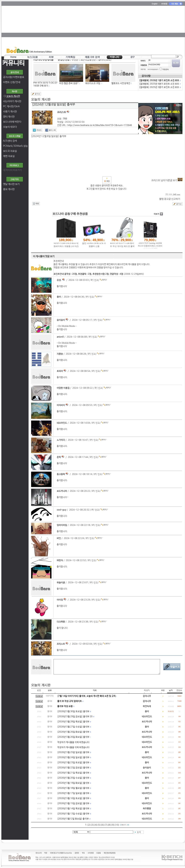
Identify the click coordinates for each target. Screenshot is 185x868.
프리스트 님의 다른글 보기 (167, 180)
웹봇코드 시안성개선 (121, 83)
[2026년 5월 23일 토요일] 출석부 (73, 763)
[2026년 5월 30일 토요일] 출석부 (73, 711)
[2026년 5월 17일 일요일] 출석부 (73, 793)
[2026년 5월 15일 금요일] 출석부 (73, 804)
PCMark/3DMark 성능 (15, 146)
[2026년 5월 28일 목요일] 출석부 (73, 722)
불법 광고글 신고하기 (170, 199)
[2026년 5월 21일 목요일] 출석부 (73, 773)
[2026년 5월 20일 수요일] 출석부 (73, 778)
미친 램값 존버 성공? (69, 83)
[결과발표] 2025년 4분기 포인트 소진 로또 (160, 84)
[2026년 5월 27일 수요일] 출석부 (73, 727)
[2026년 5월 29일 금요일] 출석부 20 (75, 717)
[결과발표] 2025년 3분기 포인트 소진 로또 (160, 87)
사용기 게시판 (10, 112)
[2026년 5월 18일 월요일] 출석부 (73, 788)
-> (12, 96)
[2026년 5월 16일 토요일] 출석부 (73, 798)
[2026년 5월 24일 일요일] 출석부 (73, 757)
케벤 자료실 (9, 156)
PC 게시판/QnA (11, 106)
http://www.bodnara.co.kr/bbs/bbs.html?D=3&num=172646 (100, 125)
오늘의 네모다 (10, 127)
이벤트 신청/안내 (12, 82)
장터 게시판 (9, 117)
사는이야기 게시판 (12, 101)
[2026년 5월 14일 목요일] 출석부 (73, 809)
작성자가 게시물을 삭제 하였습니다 (73, 742)
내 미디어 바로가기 (12, 170)
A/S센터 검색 (10, 141)
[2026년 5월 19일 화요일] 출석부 (73, 783)
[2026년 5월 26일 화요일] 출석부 (73, 732)
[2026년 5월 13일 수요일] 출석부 (73, 814)
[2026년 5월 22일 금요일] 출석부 (73, 768)
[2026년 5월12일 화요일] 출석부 (73, 819)
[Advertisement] (113, 30)
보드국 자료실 (10, 151)
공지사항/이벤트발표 (14, 77)
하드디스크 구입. (93, 83)
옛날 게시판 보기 (11, 184)
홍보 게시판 (9, 189)
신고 (96, 280)
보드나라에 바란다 (12, 122)
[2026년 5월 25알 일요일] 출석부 (73, 752)
